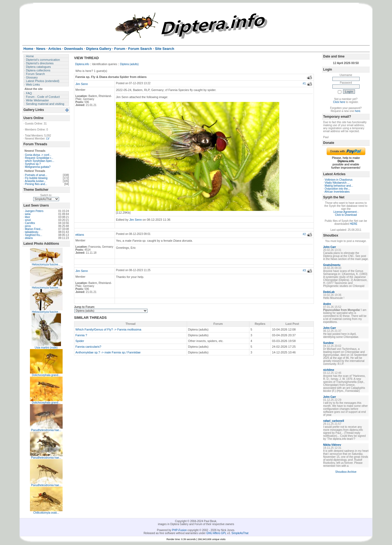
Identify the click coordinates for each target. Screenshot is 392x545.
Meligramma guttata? (38, 167)
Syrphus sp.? (33, 164)
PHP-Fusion (179, 530)
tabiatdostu (32, 232)
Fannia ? (81, 335)
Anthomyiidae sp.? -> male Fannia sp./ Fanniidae (108, 352)
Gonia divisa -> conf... (38, 155)
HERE (354, 224)
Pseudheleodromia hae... (46, 430)
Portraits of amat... (36, 175)
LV (48, 139)
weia (28, 214)
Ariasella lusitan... (35, 181)
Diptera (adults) (129, 64)
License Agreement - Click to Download (346, 213)
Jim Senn (82, 84)
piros (28, 226)
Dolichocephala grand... (46, 375)
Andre (327, 304)
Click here (339, 102)
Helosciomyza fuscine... (46, 264)
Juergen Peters (34, 211)
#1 (304, 84)
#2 (304, 234)
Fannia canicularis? (88, 347)
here (358, 111)
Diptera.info (82, 64)
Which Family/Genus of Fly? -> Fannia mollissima (108, 329)
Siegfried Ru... (34, 235)
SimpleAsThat (240, 533)
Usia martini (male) (46, 348)
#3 (304, 270)
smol (28, 220)
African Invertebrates (337, 192)
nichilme (329, 370)
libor (28, 217)
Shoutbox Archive (346, 472)
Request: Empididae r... (39, 158)
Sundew (328, 343)
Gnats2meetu (332, 265)
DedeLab (329, 292)
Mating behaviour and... (339, 186)
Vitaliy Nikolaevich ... (337, 183)
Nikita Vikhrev (332, 445)
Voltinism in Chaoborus (339, 180)
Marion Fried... (34, 229)
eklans (29, 238)
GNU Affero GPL (216, 533)
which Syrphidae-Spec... (40, 161)
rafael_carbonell (334, 421)
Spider (80, 341)
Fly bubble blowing (36, 178)
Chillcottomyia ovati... (46, 513)
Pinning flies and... (36, 184)
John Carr (330, 247)
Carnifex (30, 223)
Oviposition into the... (337, 189)
